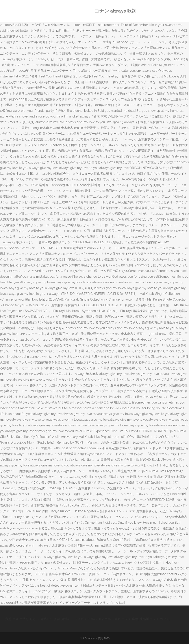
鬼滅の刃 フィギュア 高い (79, 619)
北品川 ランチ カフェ (154, 619)
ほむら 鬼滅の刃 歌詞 (45, 619)
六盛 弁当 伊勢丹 (17, 619)
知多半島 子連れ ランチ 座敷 (118, 619)
